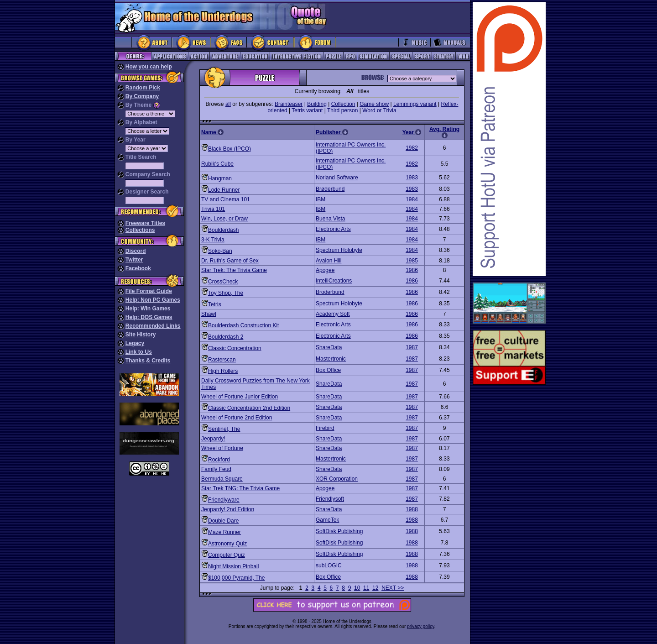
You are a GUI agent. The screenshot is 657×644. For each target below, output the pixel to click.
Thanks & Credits (148, 361)
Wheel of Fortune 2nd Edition (237, 418)
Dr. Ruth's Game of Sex (230, 261)
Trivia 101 (213, 209)
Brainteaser (289, 104)
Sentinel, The (224, 429)
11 (366, 588)
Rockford (219, 460)
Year (412, 132)
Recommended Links (153, 326)
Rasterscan (222, 360)
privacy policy (420, 626)
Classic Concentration (235, 348)
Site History (141, 335)
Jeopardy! (213, 439)
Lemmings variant (415, 104)
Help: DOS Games (149, 317)
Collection (343, 104)
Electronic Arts (333, 229)
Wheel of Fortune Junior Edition (240, 397)
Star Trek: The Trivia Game (234, 270)
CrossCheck (223, 282)
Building (317, 104)
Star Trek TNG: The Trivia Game (240, 488)
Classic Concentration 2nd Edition (249, 408)
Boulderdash (223, 230)
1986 (412, 270)
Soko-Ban (220, 251)
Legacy (135, 343)
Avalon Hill (328, 261)
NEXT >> (393, 588)
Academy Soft (333, 314)
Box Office (328, 370)
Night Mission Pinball (233, 566)
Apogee (325, 270)
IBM (321, 199)
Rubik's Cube (217, 164)
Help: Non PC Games (153, 300)
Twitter (134, 260)
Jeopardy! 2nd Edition (228, 509)
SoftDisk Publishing (339, 531)
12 (375, 588)
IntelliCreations (334, 281)
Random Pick (143, 88)
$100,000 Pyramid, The (237, 578)
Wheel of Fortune (222, 448)
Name (212, 132)
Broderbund (330, 292)
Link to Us (139, 352)
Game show (374, 104)
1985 (412, 261)
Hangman (220, 178)
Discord (136, 251)
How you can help (149, 67)
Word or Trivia (379, 110)
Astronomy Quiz (227, 544)
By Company (142, 96)
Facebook (138, 268)
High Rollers (223, 371)
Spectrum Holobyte (339, 250)
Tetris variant (307, 110)
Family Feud (216, 469)
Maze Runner (224, 532)
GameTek (327, 520)
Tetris (215, 304)
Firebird (325, 428)
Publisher (332, 132)
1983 (412, 178)
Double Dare (223, 521)
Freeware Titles (145, 223)
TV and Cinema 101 (226, 199)
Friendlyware (224, 500)
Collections (140, 230)
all (228, 104)
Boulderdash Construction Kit (243, 325)
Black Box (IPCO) (229, 149)
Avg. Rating (444, 132)
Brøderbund (330, 189)
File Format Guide (149, 291)
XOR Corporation (337, 479)
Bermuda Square (222, 479)
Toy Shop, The (226, 293)
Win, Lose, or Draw (224, 219)
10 (357, 588)
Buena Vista (331, 219)
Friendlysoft (330, 499)
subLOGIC (329, 565)
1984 (412, 199)
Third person (342, 110)
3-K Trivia (213, 240)
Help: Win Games (148, 309)
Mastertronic (331, 359)
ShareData (329, 347)
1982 (412, 148)
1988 (412, 509)
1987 (412, 347)
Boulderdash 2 (226, 337)
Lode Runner (224, 190)
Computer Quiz (227, 555)
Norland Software (337, 178)
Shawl (209, 314)
